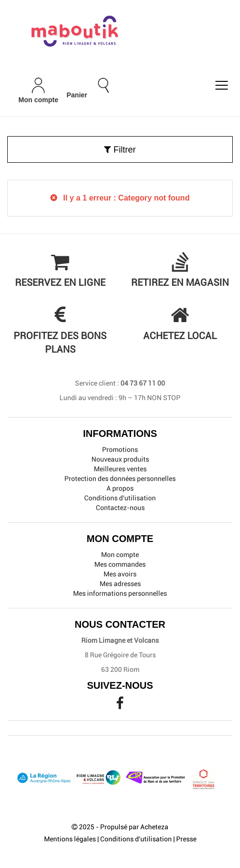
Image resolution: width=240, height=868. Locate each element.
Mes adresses (120, 584)
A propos (120, 488)
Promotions (120, 449)
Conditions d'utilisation (120, 498)
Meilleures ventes (120, 469)
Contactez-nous (120, 508)
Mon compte (120, 555)
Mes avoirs (120, 574)
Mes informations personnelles (120, 593)
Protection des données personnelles (120, 479)
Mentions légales (70, 839)
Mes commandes (120, 564)
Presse (186, 839)
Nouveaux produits (120, 459)
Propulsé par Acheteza (134, 827)
